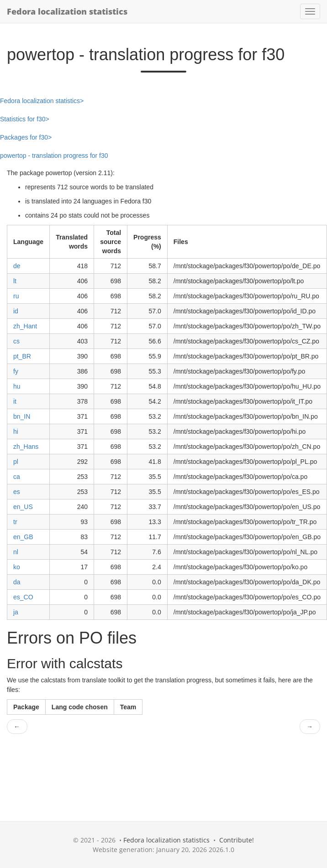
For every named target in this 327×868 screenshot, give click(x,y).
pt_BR (22, 356)
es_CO (23, 597)
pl (16, 462)
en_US (23, 507)
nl (16, 552)
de (17, 266)
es (17, 492)
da (17, 582)
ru (16, 296)
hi (16, 431)
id (16, 311)
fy (16, 371)
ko (17, 567)
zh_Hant (25, 326)
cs (16, 341)
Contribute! (237, 840)
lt (15, 281)
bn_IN (22, 416)
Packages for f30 (24, 137)
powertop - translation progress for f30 (54, 156)
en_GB (23, 537)
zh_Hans (26, 447)
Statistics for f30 (23, 119)
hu (17, 386)
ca (17, 477)
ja (16, 612)
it (15, 401)
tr (15, 522)
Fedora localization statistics (67, 11)
